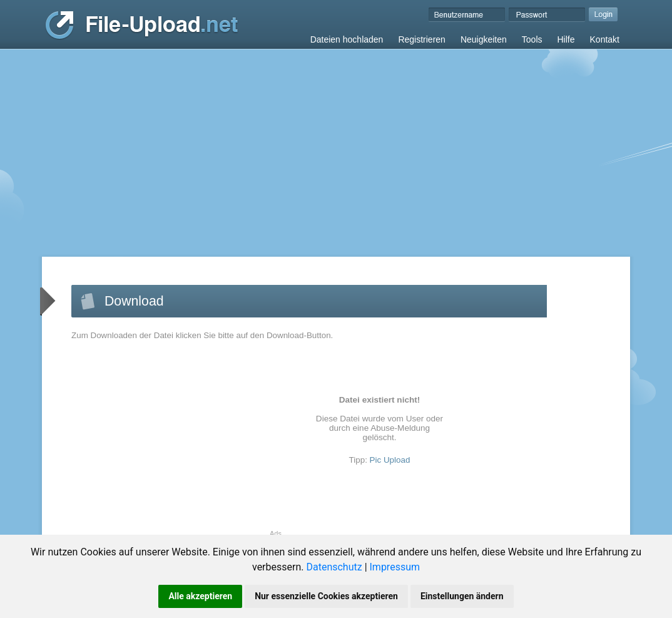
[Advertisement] (336, 143)
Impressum (395, 567)
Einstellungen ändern (462, 596)
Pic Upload (390, 460)
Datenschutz (334, 567)
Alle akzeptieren (200, 596)
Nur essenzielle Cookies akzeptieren (326, 596)
